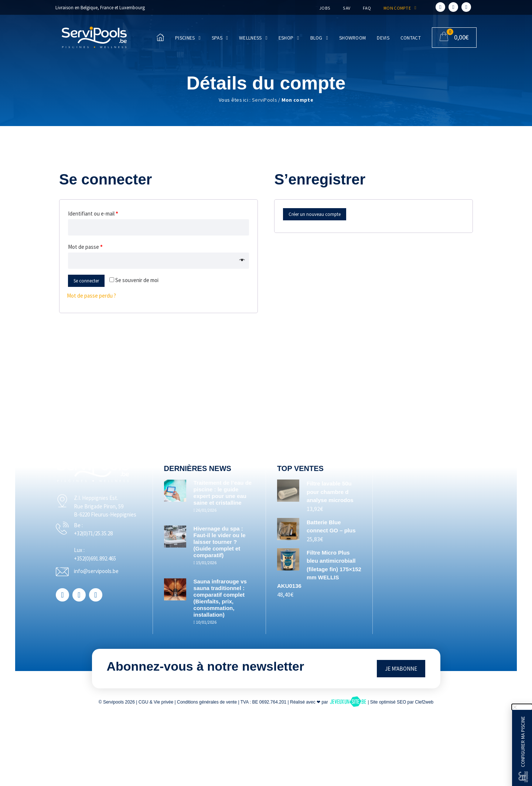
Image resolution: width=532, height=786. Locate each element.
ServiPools (265, 100)
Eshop (289, 38)
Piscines (188, 38)
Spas (220, 38)
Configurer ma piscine (523, 742)
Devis (383, 38)
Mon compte (399, 8)
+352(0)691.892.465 (109, 567)
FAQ (366, 8)
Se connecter (86, 281)
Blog (319, 38)
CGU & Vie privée (156, 702)
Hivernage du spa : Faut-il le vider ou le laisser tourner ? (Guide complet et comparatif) (227, 542)
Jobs (324, 8)
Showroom (352, 38)
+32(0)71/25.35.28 (108, 542)
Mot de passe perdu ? (91, 296)
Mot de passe (85, 247)
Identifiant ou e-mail (93, 214)
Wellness (253, 38)
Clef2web (424, 702)
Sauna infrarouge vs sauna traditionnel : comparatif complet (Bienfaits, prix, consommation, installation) (228, 598)
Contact (411, 38)
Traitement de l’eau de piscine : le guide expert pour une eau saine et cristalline (227, 493)
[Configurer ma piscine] (523, 777)
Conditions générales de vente (207, 702)
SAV (346, 8)
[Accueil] (94, 37)
